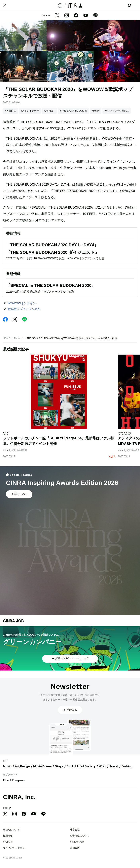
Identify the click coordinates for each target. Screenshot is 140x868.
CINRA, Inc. (19, 797)
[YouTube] (86, 16)
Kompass (18, 780)
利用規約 (75, 848)
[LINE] (95, 16)
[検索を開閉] (129, 6)
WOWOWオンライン (22, 303)
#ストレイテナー (30, 111)
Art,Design (22, 766)
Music (17, 338)
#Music (96, 111)
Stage (59, 766)
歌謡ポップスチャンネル (24, 309)
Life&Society (86, 766)
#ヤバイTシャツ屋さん (117, 111)
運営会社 (75, 830)
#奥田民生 (10, 111)
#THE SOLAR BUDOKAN (73, 111)
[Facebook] (76, 16)
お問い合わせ (77, 842)
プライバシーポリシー (15, 848)
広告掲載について (80, 836)
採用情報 (8, 836)
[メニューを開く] (135, 6)
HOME (7, 338)
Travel (114, 766)
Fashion (127, 766)
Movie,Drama (42, 766)
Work (102, 766)
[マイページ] (5, 6)
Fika (6, 780)
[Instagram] (67, 16)
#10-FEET (49, 111)
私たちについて (11, 830)
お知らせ (8, 842)
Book (70, 766)
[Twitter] (57, 16)
